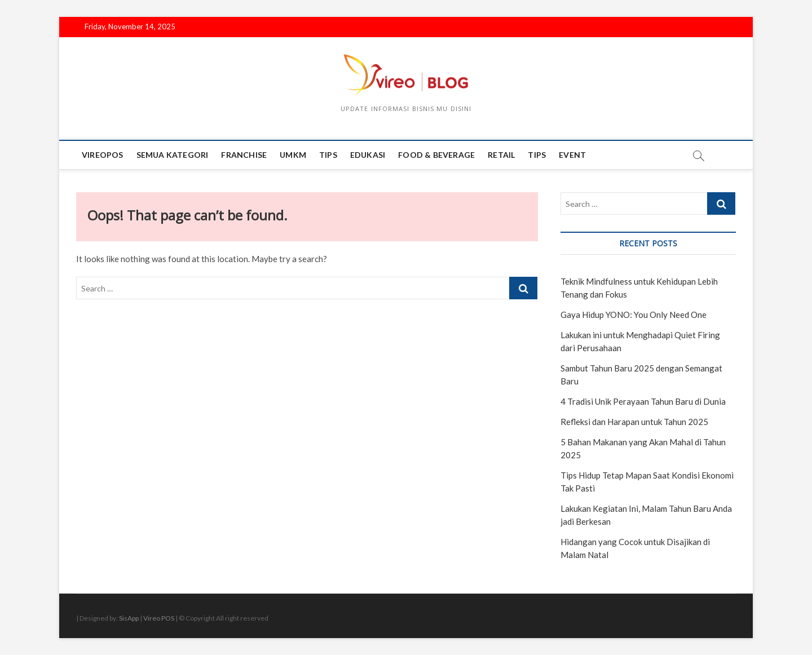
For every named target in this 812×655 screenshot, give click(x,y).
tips (328, 155)
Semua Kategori (173, 155)
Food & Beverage (436, 155)
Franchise (244, 155)
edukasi (368, 155)
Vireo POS (159, 618)
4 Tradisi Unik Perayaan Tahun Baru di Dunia (643, 401)
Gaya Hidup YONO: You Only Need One (634, 315)
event (572, 155)
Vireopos (103, 155)
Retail (501, 155)
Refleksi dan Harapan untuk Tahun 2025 (634, 422)
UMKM (293, 155)
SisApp (129, 618)
